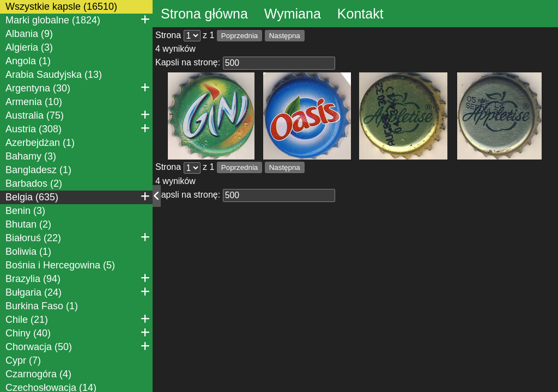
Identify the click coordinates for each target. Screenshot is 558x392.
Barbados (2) (34, 183)
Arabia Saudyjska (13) (54, 75)
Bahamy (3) (31, 156)
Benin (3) (25, 211)
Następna (285, 36)
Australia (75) (78, 115)
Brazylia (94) (78, 278)
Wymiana (293, 14)
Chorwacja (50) (78, 346)
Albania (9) (29, 34)
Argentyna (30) (78, 88)
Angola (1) (28, 61)
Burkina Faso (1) (42, 306)
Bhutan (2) (28, 224)
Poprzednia (239, 36)
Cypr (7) (23, 360)
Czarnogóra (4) (38, 374)
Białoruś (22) (78, 237)
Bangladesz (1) (38, 170)
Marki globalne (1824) (78, 20)
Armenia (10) (34, 102)
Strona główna (204, 14)
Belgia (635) (78, 197)
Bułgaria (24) (78, 292)
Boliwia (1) (28, 252)
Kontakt (360, 14)
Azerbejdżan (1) (40, 143)
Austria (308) (78, 128)
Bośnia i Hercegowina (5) (60, 265)
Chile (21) (78, 319)
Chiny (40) (78, 333)
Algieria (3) (29, 47)
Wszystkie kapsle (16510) (61, 7)
